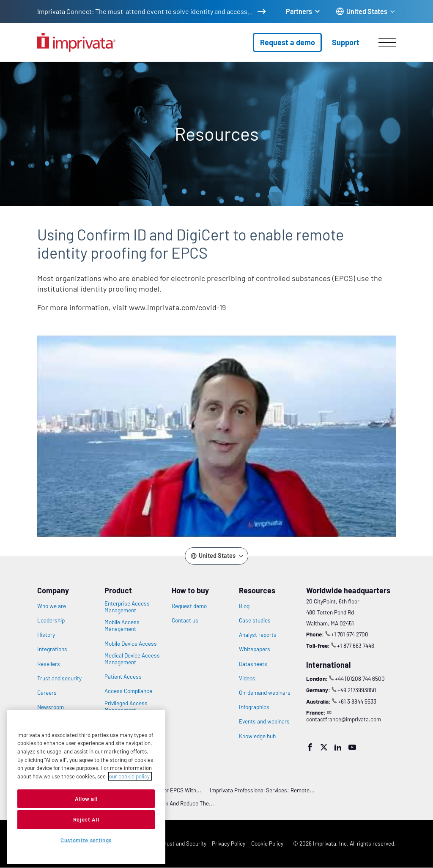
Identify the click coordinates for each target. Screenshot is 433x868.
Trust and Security (184, 843)
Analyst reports (258, 635)
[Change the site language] (366, 12)
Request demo (189, 606)
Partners (299, 11)
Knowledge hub (257, 736)
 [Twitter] (324, 747)
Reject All (86, 819)
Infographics (254, 707)
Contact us (185, 620)
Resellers (49, 664)
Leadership (51, 620)
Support (346, 42)
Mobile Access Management (122, 625)
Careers (47, 693)
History (46, 635)
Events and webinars (264, 721)
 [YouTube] (352, 747)
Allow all (86, 799)
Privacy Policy (229, 843)
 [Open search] (5, 56)
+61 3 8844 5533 (357, 701)
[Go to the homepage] (76, 42)
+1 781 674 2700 (350, 634)
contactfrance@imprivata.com (344, 719)
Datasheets (253, 664)
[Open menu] (387, 42)
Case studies (255, 620)
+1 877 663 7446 (356, 646)
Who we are (52, 606)
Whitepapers (255, 649)
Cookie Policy (267, 843)
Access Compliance (128, 691)
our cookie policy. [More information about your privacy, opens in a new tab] (130, 776)
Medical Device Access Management (132, 659)
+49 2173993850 (357, 690)
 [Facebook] (310, 747)
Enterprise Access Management (127, 607)
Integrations (52, 649)
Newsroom (51, 707)
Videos (247, 678)
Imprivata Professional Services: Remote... (262, 790)
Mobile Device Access (131, 644)
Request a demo (288, 42)
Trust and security (59, 678)
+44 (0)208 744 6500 (360, 678)
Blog (244, 606)
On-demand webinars (265, 693)
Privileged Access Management (126, 707)
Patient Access (123, 677)
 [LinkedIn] (338, 747)
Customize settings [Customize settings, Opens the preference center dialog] (86, 840)
